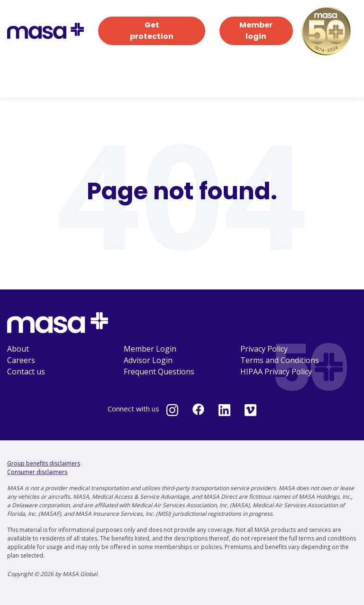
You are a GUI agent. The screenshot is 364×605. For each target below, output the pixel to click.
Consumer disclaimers (37, 472)
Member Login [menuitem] (150, 349)
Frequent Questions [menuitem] (159, 372)
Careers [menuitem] (21, 360)
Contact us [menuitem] (26, 372)
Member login (256, 31)
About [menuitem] (18, 349)
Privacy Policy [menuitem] (264, 349)
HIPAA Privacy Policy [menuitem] (276, 372)
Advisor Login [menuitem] (148, 360)
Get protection (152, 31)
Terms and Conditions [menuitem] (280, 360)
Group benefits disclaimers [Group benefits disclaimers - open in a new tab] (44, 463)
